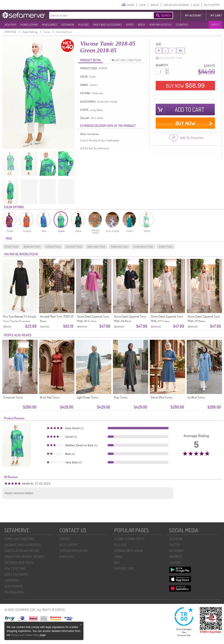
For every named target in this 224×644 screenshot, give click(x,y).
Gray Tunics (121, 397)
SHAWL (119, 557)
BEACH (141, 25)
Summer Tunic (74, 247)
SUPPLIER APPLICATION (73, 551)
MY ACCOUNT (193, 15)
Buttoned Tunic (32, 247)
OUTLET (215, 25)
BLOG (196, 5)
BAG (117, 563)
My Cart (216, 15)
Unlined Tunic (53, 247)
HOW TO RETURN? (15, 568)
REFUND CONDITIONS (128, 60)
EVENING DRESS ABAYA (128, 551)
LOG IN (142, 5)
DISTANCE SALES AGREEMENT (23, 545)
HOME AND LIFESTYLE (160, 25)
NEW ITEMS (11, 25)
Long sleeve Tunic (143, 247)
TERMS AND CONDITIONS (19, 539)
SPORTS (130, 25)
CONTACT (65, 539)
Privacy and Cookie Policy (25, 635)
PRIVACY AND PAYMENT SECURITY (25, 557)
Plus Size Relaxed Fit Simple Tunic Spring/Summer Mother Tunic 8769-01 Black (20, 321)
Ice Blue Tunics (196, 397)
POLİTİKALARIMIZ (14, 592)
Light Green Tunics (88, 397)
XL (172, 51)
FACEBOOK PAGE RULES (19, 563)
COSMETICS (182, 25)
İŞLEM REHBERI (13, 586)
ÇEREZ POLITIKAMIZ (16, 574)
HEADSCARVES (50, 25)
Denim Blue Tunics (162, 397)
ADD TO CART (190, 109)
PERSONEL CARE (124, 568)
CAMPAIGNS (12, 580)
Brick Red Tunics (50, 397)
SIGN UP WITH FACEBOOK (176, 5)
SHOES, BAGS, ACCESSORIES (107, 25)
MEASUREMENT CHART (169, 58)
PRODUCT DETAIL (91, 60)
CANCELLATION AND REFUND (22, 551)
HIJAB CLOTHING (29, 25)
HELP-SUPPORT (212, 5)
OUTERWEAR (68, 25)
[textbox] (97, 15)
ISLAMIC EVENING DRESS (129, 539)
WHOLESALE (67, 557)
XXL (181, 51)
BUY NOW (185, 85)
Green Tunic (12, 247)
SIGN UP (155, 5)
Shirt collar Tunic (96, 247)
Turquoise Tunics (13, 397)
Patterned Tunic (119, 247)
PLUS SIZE (83, 25)
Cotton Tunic (166, 247)
